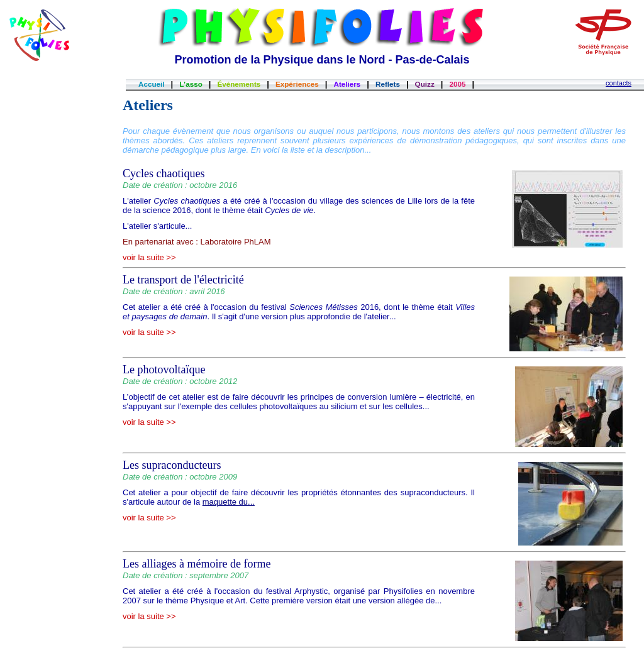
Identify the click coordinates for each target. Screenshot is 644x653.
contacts (619, 83)
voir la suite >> (149, 257)
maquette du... (229, 502)
